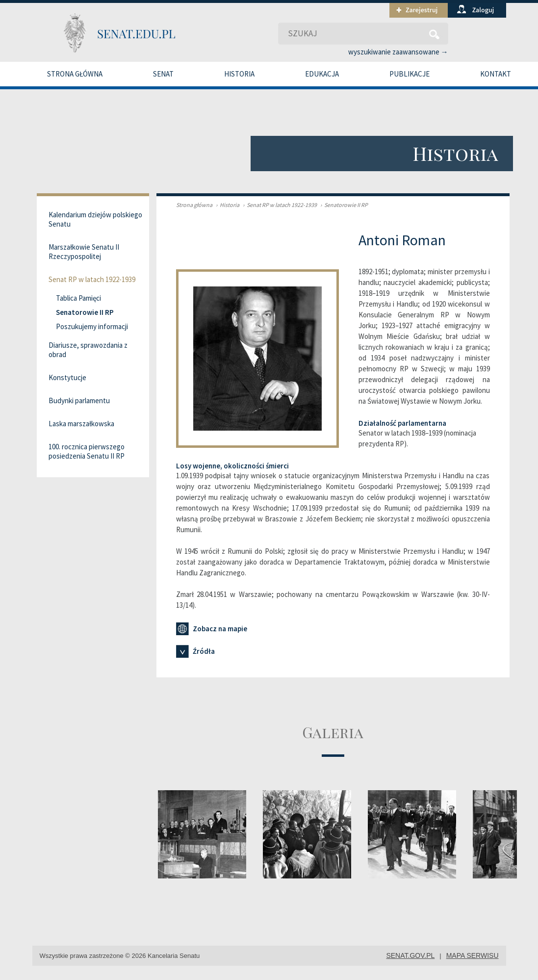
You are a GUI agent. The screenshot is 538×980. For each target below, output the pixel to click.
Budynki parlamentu (79, 400)
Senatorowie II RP (343, 205)
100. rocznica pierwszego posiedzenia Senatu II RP (87, 451)
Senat (163, 74)
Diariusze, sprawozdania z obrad (88, 350)
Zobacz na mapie (212, 629)
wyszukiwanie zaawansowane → (398, 52)
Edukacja (322, 74)
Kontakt (496, 74)
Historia (239, 74)
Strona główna (75, 74)
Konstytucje (67, 377)
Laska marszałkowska (81, 424)
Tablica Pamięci (78, 298)
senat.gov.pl (410, 955)
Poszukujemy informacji (92, 326)
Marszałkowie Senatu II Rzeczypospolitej (84, 252)
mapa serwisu (473, 955)
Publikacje (410, 74)
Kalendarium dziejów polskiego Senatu (95, 219)
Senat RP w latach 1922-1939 (279, 205)
